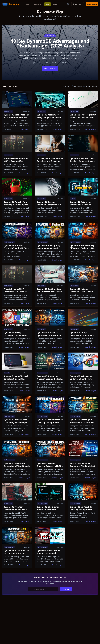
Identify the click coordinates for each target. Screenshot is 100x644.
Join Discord (78, 4)
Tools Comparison (91, 86)
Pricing (55, 4)
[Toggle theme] (68, 4)
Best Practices (50, 36)
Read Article (50, 68)
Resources (38, 4)
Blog (47, 4)
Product (27, 4)
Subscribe (66, 589)
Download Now (92, 4)
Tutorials (67, 86)
